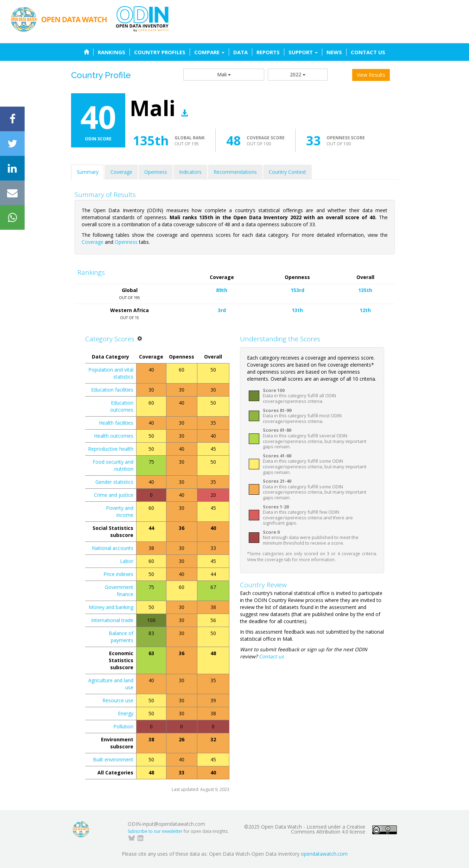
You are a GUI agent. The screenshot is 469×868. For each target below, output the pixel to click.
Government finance (119, 591)
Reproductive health (111, 449)
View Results (371, 75)
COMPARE (209, 52)
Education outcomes (122, 406)
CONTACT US (368, 52)
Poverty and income (120, 511)
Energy (126, 713)
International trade (112, 620)
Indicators (190, 172)
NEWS (334, 52)
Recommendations (235, 172)
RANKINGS (112, 52)
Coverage (121, 172)
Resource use (118, 700)
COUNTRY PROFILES (160, 52)
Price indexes (118, 574)
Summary (88, 172)
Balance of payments (121, 637)
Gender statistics (114, 482)
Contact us (271, 656)
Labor (127, 561)
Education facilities (112, 390)
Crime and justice (114, 495)
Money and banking (111, 607)
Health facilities (116, 423)
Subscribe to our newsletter (155, 831)
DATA (240, 52)
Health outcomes (114, 436)
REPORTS (268, 52)
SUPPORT (303, 52)
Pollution (123, 726)
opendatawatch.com (324, 854)
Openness (156, 172)
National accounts (113, 548)
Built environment (113, 759)
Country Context (287, 172)
